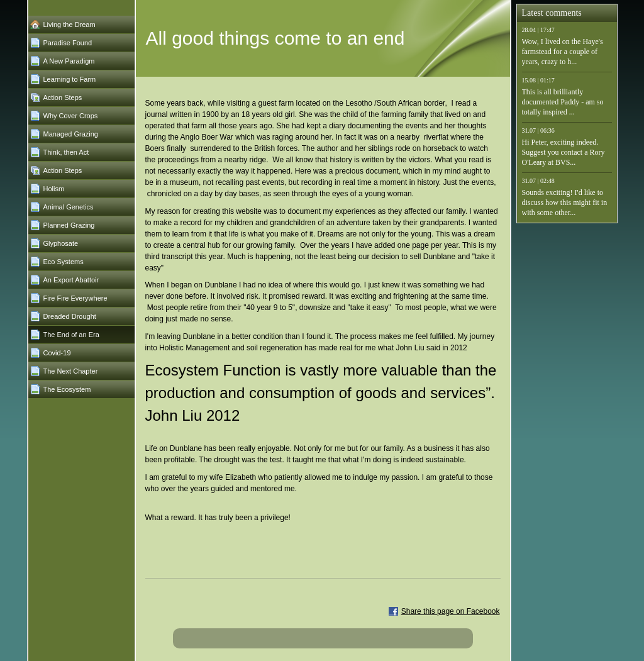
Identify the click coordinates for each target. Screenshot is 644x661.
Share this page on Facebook (451, 611)
